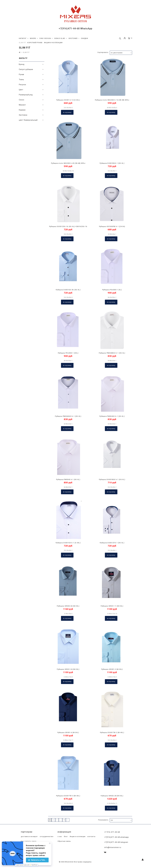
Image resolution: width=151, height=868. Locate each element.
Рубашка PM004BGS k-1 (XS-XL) (112, 353)
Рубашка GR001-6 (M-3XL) (68, 732)
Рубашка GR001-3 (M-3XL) (112, 669)
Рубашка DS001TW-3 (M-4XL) (68, 796)
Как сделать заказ (28, 841)
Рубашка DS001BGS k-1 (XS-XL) (112, 479)
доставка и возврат (29, 837)
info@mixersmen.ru (113, 847)
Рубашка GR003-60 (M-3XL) (68, 606)
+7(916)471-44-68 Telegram (116, 842)
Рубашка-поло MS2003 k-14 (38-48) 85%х (112, 100)
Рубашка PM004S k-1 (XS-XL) (68, 479)
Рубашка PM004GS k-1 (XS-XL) (112, 416)
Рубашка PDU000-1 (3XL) (68, 353)
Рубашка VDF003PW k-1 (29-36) (112, 226)
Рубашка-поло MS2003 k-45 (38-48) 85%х (68, 163)
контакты (91, 837)
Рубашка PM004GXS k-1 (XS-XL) (68, 416)
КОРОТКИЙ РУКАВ (35, 43)
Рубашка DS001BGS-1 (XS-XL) (112, 163)
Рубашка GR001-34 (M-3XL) (68, 669)
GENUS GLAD (61, 38)
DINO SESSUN (46, 38)
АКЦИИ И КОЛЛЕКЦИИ (53, 43)
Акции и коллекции (77, 837)
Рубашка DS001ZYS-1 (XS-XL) (112, 543)
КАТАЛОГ (24, 38)
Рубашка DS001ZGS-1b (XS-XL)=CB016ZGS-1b (68, 226)
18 (64, 820)
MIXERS (34, 38)
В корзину (67, 112)
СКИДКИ (84, 38)
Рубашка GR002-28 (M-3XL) (112, 796)
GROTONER (74, 38)
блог (66, 837)
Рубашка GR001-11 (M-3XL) (112, 606)
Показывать (103, 820)
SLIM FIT (22, 43)
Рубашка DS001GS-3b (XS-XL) (68, 290)
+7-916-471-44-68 (112, 832)
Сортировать (103, 52)
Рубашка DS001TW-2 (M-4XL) (112, 732)
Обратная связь (64, 841)
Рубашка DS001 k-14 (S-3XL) (68, 100)
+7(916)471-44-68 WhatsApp (75, 29)
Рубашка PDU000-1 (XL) (112, 290)
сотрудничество (46, 837)
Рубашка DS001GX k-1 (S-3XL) (68, 543)
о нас (60, 837)
